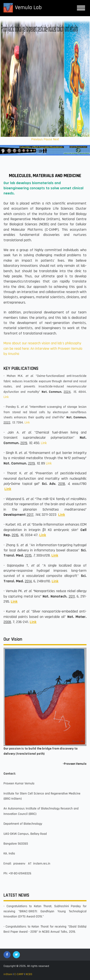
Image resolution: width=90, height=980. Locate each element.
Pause (48, 139)
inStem (8, 974)
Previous (37, 139)
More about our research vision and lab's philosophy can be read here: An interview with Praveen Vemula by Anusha (43, 349)
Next (56, 139)
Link (6, 397)
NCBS (29, 974)
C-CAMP (19, 974)
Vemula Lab (28, 7)
